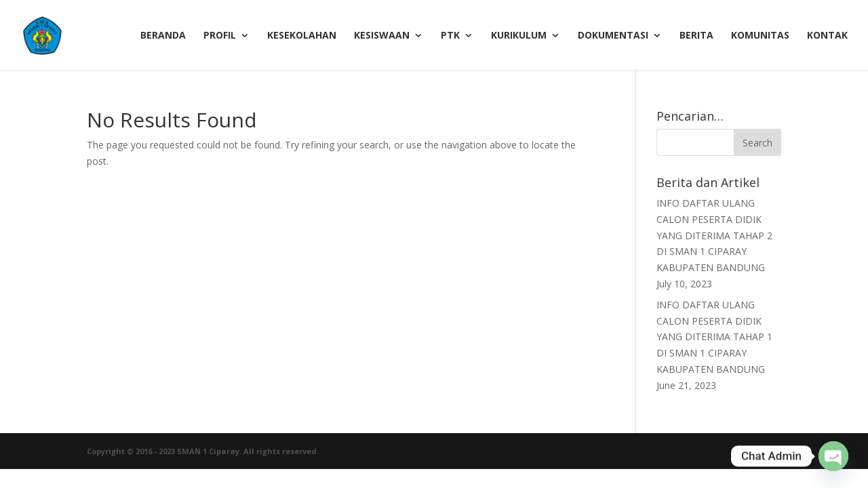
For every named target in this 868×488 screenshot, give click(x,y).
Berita (696, 36)
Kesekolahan (302, 36)
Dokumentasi (613, 36)
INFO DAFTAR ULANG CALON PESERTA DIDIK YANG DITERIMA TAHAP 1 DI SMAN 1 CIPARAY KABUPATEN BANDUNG (714, 337)
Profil (220, 36)
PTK (450, 36)
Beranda (163, 36)
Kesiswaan (382, 36)
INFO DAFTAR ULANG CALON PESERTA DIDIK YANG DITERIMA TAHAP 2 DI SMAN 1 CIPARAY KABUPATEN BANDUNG (714, 235)
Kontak (827, 36)
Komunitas (760, 36)
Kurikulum (519, 36)
